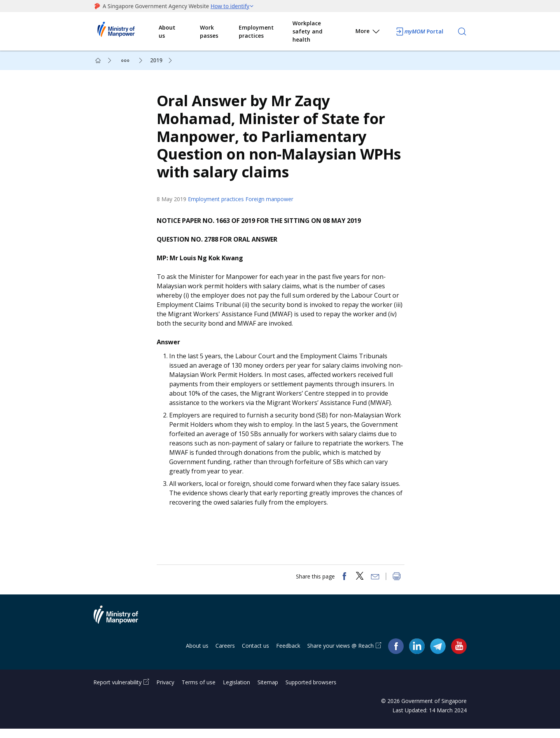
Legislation (236, 692)
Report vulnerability (117, 692)
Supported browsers (311, 692)
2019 (156, 60)
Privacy (165, 692)
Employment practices (256, 32)
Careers (225, 655)
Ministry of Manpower (122, 629)
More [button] (368, 32)
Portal (419, 32)
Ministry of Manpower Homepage (126, 32)
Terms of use (199, 692)
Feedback (288, 655)
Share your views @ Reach (340, 655)
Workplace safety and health (307, 31)
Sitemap (268, 692)
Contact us (255, 655)
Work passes (209, 32)
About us (167, 32)
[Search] (462, 32)
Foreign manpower (272, 204)
